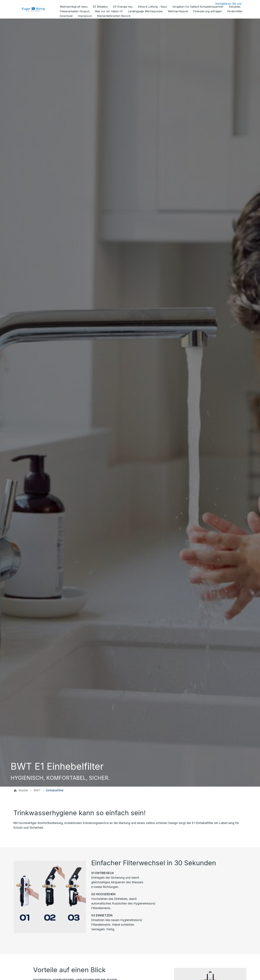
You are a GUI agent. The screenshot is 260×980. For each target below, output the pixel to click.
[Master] (23, 790)
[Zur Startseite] (36, 9)
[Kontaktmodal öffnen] (226, 4)
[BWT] (37, 790)
